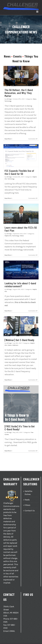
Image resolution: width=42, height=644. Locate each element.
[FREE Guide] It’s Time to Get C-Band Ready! (20, 428)
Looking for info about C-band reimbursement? (20, 285)
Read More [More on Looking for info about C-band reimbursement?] (8, 311)
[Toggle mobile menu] (37, 12)
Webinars (15, 345)
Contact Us (30, 511)
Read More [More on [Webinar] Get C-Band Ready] (8, 380)
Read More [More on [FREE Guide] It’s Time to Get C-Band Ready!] (8, 451)
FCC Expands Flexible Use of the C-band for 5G (19, 172)
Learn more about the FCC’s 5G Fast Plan (21, 229)
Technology (8, 101)
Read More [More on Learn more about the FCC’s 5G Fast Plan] (8, 255)
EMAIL (12, 631)
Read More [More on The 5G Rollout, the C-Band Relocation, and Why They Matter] (8, 139)
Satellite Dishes (28, 493)
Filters (27, 505)
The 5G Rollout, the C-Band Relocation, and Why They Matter (19, 93)
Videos (22, 236)
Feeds (27, 500)
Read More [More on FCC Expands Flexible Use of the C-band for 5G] (8, 198)
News (35, 99)
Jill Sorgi (9, 99)
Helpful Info (8, 236)
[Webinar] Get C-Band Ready (19, 340)
